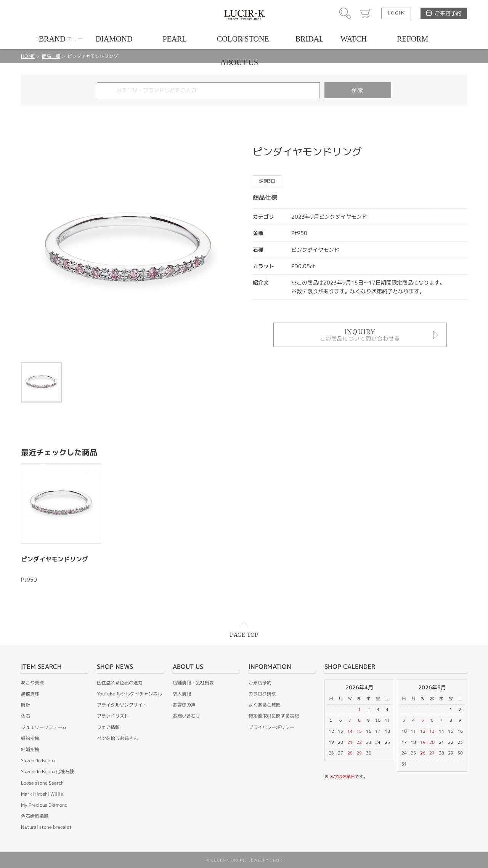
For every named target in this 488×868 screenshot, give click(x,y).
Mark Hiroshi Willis (42, 794)
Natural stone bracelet (46, 827)
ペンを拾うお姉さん (117, 738)
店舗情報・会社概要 (193, 683)
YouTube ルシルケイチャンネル (129, 694)
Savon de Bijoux (38, 760)
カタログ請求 (262, 694)
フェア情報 (108, 727)
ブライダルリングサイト (122, 705)
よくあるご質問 (265, 705)
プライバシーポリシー (271, 727)
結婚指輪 (30, 749)
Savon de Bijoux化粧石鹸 (47, 771)
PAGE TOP (244, 635)
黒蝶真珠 (30, 694)
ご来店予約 (448, 13)
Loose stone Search (42, 783)
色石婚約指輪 (35, 816)
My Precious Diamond (44, 805)
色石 (26, 716)
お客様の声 (184, 705)
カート (366, 13)
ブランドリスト (113, 716)
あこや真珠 (32, 683)
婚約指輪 (30, 738)
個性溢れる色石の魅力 (120, 683)
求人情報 (182, 694)
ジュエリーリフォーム (44, 727)
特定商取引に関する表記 (274, 716)
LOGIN (396, 13)
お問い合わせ (186, 716)
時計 (26, 705)
